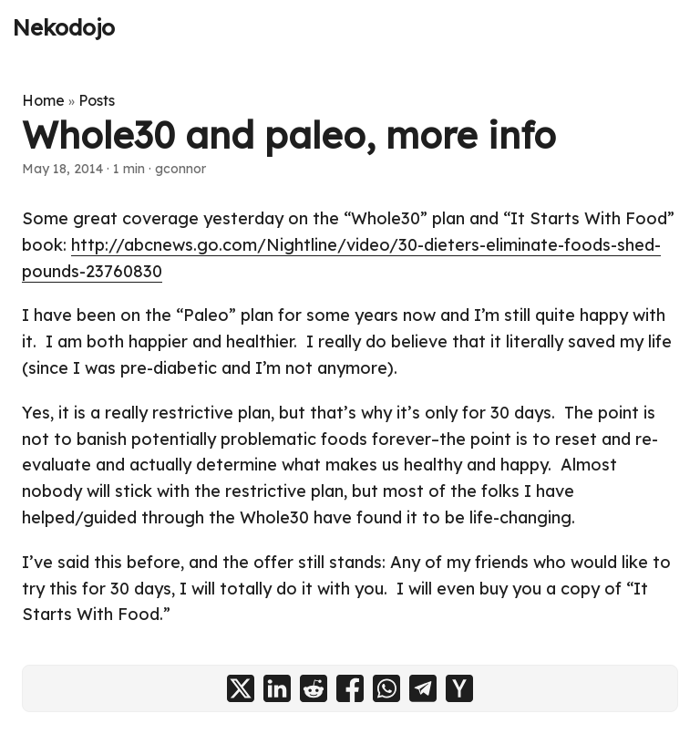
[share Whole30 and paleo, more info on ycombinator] (459, 688)
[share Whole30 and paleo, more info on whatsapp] (386, 688)
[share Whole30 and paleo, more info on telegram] (423, 688)
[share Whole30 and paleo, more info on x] (241, 688)
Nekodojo (64, 27)
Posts (97, 100)
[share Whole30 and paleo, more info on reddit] (314, 688)
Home (43, 100)
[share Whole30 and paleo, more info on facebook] (350, 688)
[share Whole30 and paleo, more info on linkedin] (277, 688)
